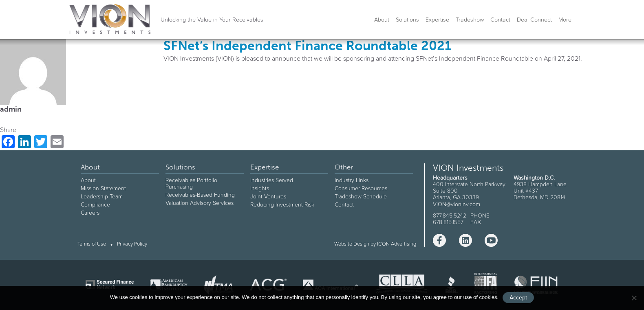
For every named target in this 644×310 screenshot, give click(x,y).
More (565, 20)
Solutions (407, 20)
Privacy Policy (132, 244)
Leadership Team (102, 196)
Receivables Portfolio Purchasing (191, 183)
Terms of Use (92, 244)
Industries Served (272, 180)
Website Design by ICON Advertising (375, 244)
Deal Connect (534, 20)
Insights (260, 188)
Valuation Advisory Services (200, 203)
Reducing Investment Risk (282, 204)
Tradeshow (470, 20)
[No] (634, 298)
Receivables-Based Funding (200, 195)
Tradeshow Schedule (361, 196)
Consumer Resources (361, 188)
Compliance (95, 204)
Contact (500, 20)
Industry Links (352, 180)
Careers (90, 213)
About (382, 20)
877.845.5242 (450, 215)
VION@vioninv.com (457, 204)
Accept (518, 297)
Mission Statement (103, 188)
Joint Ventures (268, 196)
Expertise (437, 20)
